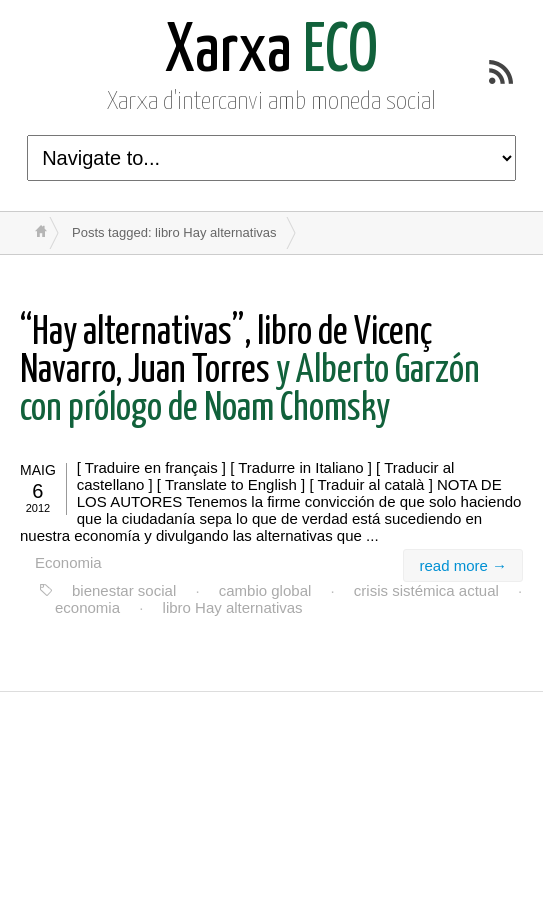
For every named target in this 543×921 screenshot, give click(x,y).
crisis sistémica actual (426, 590)
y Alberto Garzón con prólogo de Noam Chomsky (250, 371)
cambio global (265, 590)
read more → (463, 565)
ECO (271, 52)
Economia (68, 562)
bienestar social (124, 590)
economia (87, 607)
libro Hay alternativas (233, 607)
